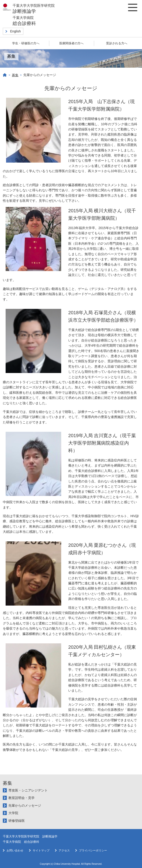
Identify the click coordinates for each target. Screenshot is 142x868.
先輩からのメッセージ (25, 805)
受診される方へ (117, 43)
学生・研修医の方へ (26, 43)
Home (5, 75)
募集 (15, 75)
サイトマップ (41, 851)
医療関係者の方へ (71, 43)
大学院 (13, 813)
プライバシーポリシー (93, 851)
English (15, 31)
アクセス (64, 851)
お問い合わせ (15, 851)
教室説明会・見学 (21, 798)
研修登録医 (17, 821)
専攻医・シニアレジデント (28, 790)
